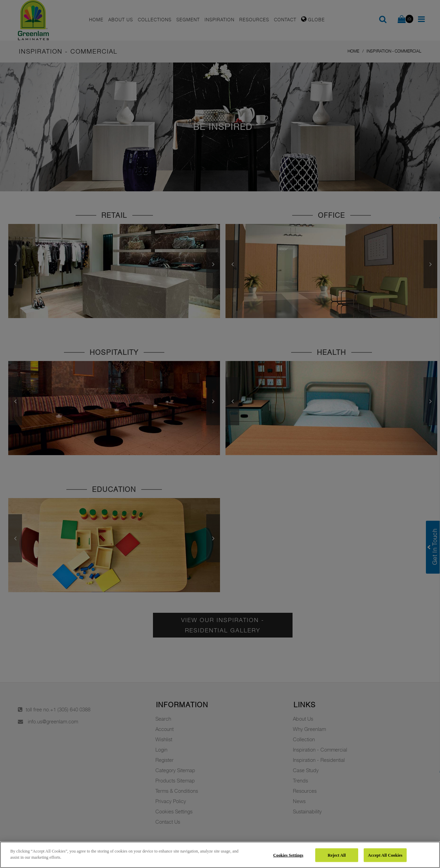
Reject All (337, 855)
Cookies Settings (288, 855)
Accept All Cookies (385, 855)
